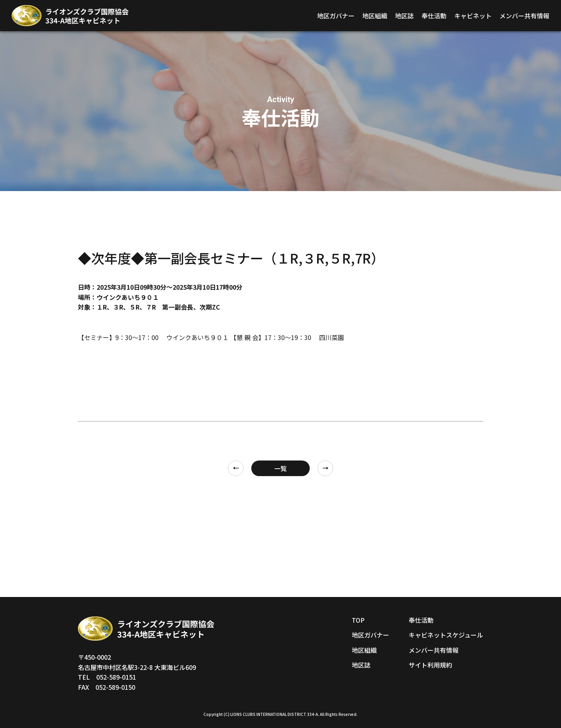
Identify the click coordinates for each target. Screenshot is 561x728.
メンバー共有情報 (524, 16)
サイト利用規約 (430, 665)
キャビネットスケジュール (446, 635)
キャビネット (473, 16)
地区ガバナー (336, 16)
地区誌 (404, 16)
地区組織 (375, 16)
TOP (358, 620)
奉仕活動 (434, 16)
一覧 (280, 468)
